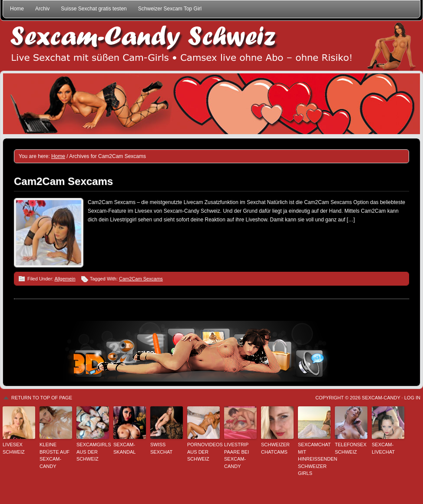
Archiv (42, 9)
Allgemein (65, 279)
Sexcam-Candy (381, 398)
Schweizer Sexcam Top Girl (170, 9)
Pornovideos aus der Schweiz (203, 452)
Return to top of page (42, 398)
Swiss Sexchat (161, 448)
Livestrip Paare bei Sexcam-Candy (236, 455)
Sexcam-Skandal (124, 448)
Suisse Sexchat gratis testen (94, 9)
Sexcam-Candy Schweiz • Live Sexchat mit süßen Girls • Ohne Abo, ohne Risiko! (211, 46)
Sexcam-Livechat (383, 448)
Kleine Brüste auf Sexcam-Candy (55, 455)
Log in (412, 398)
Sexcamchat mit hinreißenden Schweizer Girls (314, 459)
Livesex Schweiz (14, 448)
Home (17, 9)
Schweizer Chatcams (275, 448)
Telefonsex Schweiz (351, 448)
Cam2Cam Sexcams (63, 181)
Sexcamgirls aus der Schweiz (93, 452)
